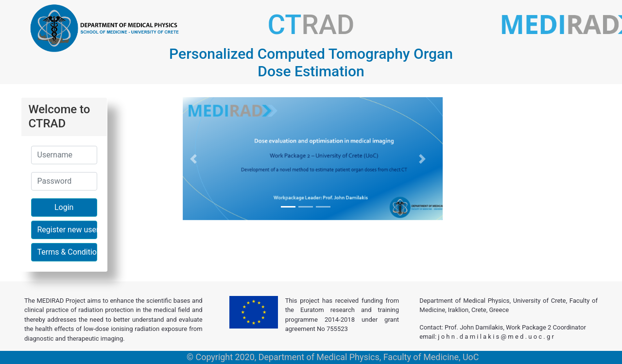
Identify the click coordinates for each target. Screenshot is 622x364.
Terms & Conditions (67, 252)
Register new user (67, 230)
